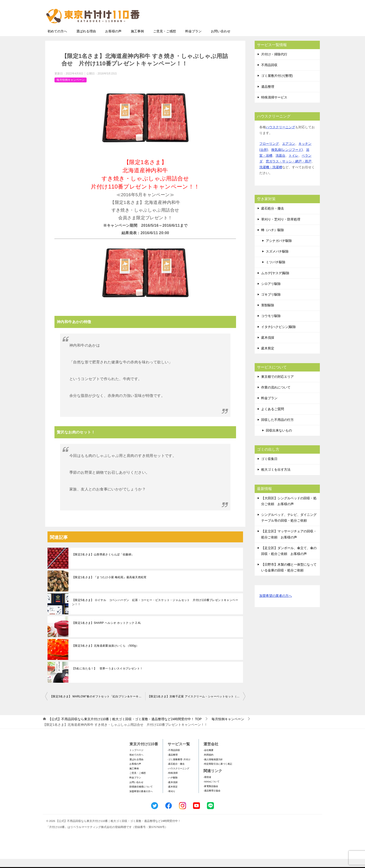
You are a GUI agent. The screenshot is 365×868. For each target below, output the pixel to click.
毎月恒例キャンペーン (71, 89)
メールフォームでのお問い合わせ (277, 27)
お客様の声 (113, 40)
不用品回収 (269, 74)
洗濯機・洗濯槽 (271, 176)
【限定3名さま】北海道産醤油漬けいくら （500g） (105, 655)
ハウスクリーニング (281, 136)
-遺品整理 (173, 764)
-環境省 (207, 786)
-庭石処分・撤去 (176, 773)
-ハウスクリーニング (178, 778)
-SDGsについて (211, 791)
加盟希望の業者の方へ (276, 605)
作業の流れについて (276, 396)
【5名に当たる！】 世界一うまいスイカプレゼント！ (107, 678)
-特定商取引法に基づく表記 (218, 773)
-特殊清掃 (173, 782)
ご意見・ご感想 (165, 40)
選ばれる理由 (86, 40)
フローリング (269, 153)
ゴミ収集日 (269, 468)
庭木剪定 (268, 357)
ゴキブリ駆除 (271, 304)
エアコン (289, 153)
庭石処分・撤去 (273, 217)
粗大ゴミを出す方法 (276, 479)
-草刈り (171, 800)
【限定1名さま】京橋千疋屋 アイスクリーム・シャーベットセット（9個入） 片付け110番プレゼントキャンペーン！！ (196, 706)
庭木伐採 (268, 347)
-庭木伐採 (173, 791)
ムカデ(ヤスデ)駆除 (275, 282)
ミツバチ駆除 (276, 271)
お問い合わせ (221, 40)
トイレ (294, 165)
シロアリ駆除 (271, 293)
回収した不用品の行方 (277, 429)
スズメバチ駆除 (277, 260)
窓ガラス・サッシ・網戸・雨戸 (289, 170)
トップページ (136, 759)
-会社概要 (208, 759)
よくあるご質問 (273, 418)
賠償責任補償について (141, 796)
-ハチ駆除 (173, 787)
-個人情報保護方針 (213, 768)
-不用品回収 (174, 759)
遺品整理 (268, 96)
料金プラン (193, 40)
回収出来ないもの (279, 439)
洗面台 (281, 165)
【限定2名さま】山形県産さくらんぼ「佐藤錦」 (103, 564)
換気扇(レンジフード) (287, 159)
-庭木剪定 (173, 796)
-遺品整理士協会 (212, 800)
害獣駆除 (268, 314)
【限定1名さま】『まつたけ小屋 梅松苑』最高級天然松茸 (109, 586)
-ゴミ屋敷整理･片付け (179, 768)
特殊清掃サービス (274, 106)
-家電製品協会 (211, 795)
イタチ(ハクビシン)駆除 (279, 336)
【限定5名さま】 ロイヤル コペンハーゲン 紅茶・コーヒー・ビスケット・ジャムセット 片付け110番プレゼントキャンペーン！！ (155, 611)
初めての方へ (57, 40)
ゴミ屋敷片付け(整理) (277, 85)
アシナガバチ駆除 (279, 250)
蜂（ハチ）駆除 (273, 239)
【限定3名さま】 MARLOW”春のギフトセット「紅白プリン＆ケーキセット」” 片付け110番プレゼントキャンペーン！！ (98, 706)
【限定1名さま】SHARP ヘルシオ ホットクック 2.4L (106, 632)
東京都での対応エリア (277, 386)
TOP (125, 728)
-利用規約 (208, 764)
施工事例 (137, 40)
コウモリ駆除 (271, 325)
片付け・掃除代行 (274, 63)
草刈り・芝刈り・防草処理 (281, 228)
